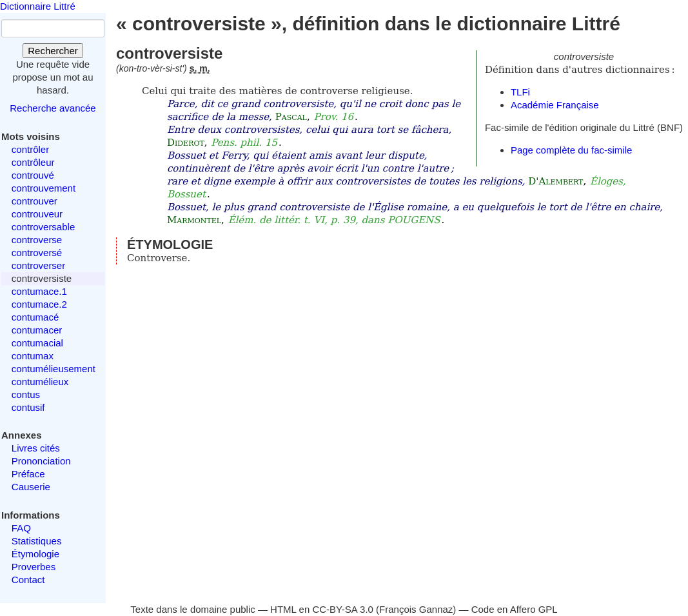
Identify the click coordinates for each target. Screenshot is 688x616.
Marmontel (194, 220)
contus (26, 394)
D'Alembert (555, 181)
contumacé (35, 317)
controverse (37, 240)
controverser (38, 265)
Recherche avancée (53, 108)
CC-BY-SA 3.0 (343, 609)
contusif (28, 407)
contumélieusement (54, 369)
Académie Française (555, 105)
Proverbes (34, 567)
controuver (34, 201)
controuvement (44, 188)
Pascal (291, 117)
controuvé (33, 175)
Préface (28, 474)
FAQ (21, 528)
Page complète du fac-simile (571, 150)
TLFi (520, 92)
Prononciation (41, 461)
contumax (33, 356)
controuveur (37, 214)
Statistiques (37, 541)
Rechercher (53, 51)
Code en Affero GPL (515, 609)
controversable (43, 227)
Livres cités (36, 448)
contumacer (37, 330)
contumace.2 (39, 304)
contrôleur (33, 162)
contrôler (30, 149)
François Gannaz (416, 609)
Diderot (186, 143)
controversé (37, 253)
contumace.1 (39, 291)
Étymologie (35, 554)
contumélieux (40, 382)
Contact (28, 580)
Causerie (31, 487)
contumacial (37, 343)
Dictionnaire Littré (38, 6)
